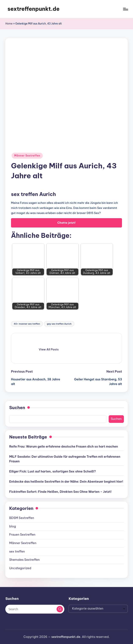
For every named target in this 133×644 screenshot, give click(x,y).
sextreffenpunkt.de (33, 9)
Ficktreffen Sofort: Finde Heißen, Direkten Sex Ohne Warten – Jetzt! (60, 492)
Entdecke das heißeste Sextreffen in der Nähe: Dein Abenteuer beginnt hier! (66, 482)
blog (12, 526)
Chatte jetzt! (66, 223)
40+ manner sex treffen (27, 324)
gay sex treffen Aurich (59, 324)
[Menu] (125, 9)
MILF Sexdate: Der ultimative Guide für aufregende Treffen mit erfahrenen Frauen (65, 459)
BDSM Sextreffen (22, 518)
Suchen (17, 408)
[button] (49, 349)
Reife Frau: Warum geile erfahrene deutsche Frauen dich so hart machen (63, 447)
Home (9, 24)
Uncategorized (20, 568)
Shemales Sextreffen (24, 560)
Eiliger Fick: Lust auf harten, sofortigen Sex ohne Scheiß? (52, 471)
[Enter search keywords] (35, 609)
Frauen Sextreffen (22, 535)
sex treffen (17, 551)
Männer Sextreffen (27, 156)
